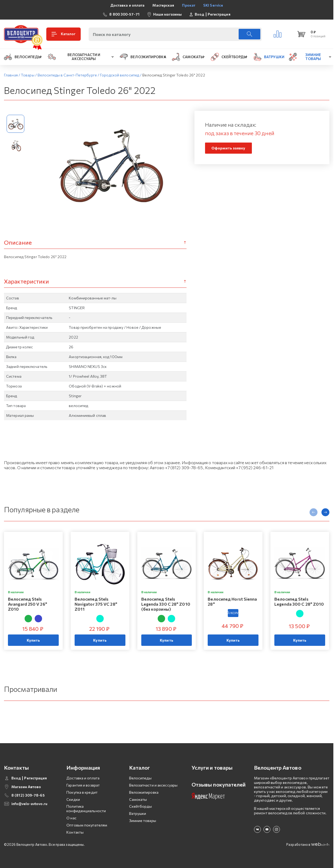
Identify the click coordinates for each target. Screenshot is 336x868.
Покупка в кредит (82, 792)
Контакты (75, 832)
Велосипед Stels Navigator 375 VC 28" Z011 (96, 604)
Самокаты (138, 799)
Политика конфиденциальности (86, 808)
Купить (33, 640)
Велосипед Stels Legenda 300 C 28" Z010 (299, 601)
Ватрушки (138, 813)
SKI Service (213, 5)
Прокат (189, 5)
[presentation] (314, 512)
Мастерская (163, 5)
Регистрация (219, 14)
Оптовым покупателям (87, 825)
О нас (71, 818)
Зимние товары (143, 821)
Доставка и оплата (128, 5)
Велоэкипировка (144, 792)
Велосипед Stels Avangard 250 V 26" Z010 (28, 604)
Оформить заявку (228, 148)
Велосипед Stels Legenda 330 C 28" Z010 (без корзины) (166, 604)
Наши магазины (167, 14)
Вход (199, 14)
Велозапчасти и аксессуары (153, 785)
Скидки (73, 799)
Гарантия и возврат (83, 785)
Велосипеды (140, 778)
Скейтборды (141, 806)
